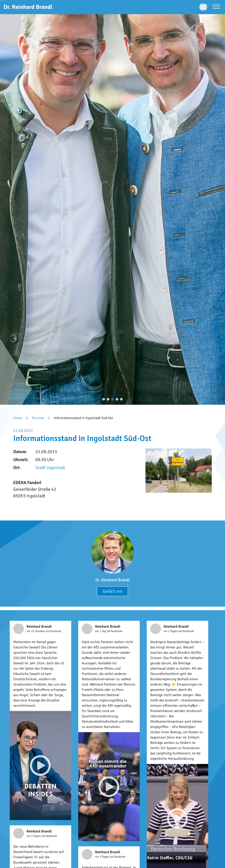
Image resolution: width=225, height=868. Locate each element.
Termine (38, 418)
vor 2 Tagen (171, 631)
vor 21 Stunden (36, 631)
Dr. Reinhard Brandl (112, 580)
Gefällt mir (112, 591)
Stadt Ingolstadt (50, 468)
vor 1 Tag (101, 631)
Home (18, 418)
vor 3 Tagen (102, 857)
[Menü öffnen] (216, 7)
